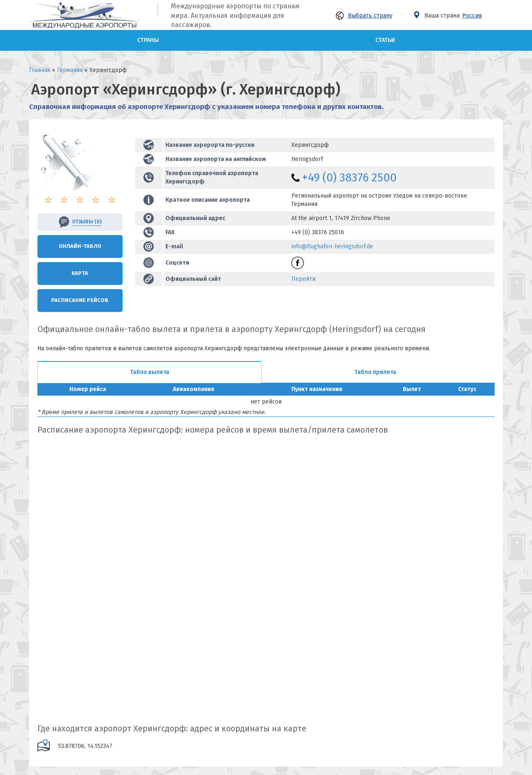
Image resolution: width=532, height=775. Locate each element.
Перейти (303, 279)
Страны (148, 40)
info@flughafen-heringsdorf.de (332, 246)
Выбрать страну (364, 16)
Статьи (385, 40)
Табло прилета (375, 372)
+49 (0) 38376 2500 (349, 177)
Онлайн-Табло (80, 246)
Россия (472, 16)
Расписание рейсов (80, 300)
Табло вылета (150, 372)
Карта (80, 273)
